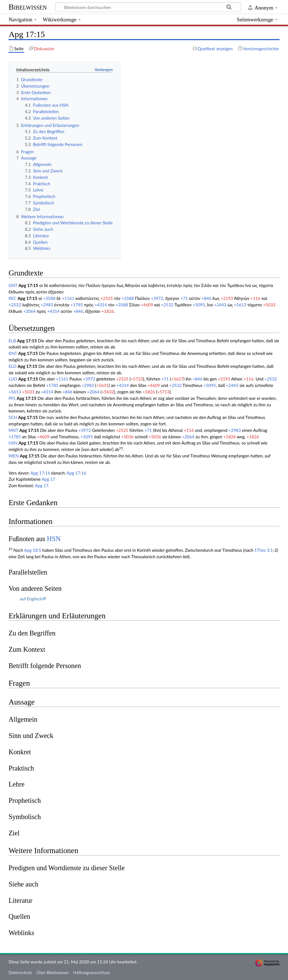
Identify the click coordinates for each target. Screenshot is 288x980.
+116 (256, 298)
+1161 (68, 298)
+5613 (240, 305)
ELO (12, 366)
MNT (13, 430)
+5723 (137, 379)
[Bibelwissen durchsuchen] (148, 7)
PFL (12, 398)
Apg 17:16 (76, 473)
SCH (13, 417)
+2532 (15, 305)
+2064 (30, 311)
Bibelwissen (28, 7)
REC (12, 298)
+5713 (163, 392)
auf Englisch (31, 599)
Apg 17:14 (40, 473)
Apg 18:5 (33, 550)
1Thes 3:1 (264, 550)
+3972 (157, 298)
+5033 (269, 305)
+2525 (107, 298)
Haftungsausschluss (92, 972)
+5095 (199, 305)
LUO (13, 379)
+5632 (108, 392)
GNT (13, 285)
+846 (206, 298)
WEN (13, 456)
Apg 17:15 (28, 285)
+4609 (147, 305)
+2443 (220, 305)
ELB (12, 341)
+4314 (101, 305)
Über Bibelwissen (52, 972)
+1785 (77, 305)
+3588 (49, 298)
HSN (13, 443)
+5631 (102, 385)
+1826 (108, 311)
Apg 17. (42, 486)
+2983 (47, 305)
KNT (13, 353)
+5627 (177, 379)
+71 (184, 298)
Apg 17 (48, 479)
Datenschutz (20, 972)
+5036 (127, 437)
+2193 (227, 298)
